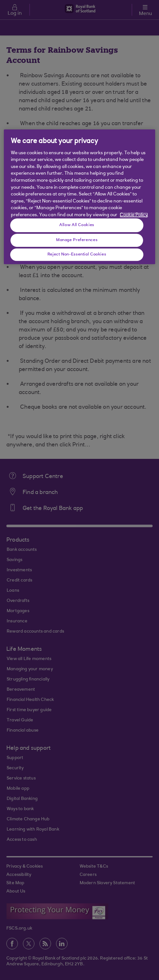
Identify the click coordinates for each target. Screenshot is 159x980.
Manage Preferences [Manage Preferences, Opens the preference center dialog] (77, 240)
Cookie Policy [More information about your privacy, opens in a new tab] (134, 215)
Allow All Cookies (77, 225)
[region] (79, 197)
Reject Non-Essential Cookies (77, 254)
